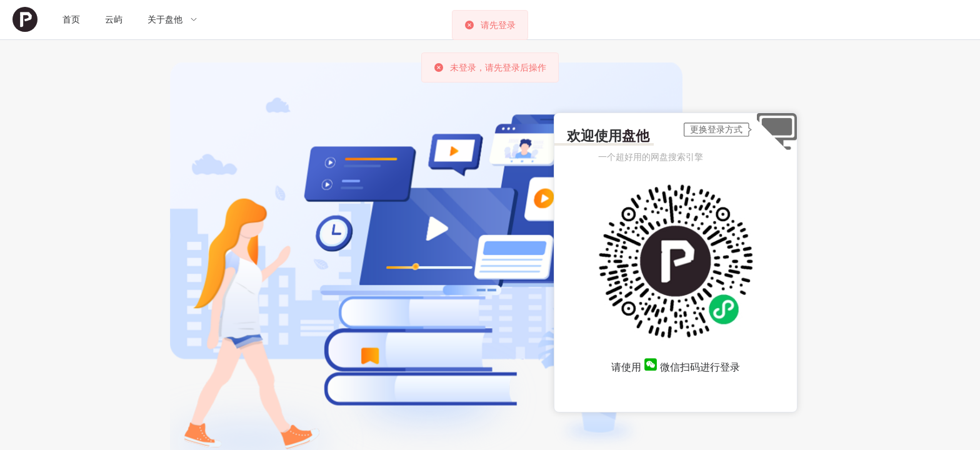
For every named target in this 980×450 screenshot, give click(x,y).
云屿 (114, 19)
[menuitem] (25, 20)
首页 (71, 19)
